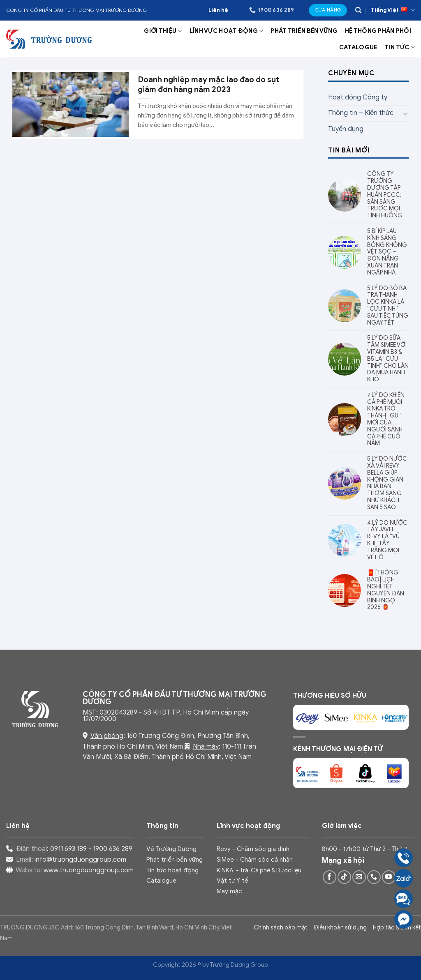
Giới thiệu (163, 31)
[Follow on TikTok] (344, 877)
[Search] (358, 10)
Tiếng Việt (393, 10)
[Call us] (374, 877)
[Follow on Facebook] (330, 877)
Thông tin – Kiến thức (361, 113)
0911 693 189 (68, 849)
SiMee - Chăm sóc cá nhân (255, 859)
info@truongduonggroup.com (80, 860)
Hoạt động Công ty (358, 97)
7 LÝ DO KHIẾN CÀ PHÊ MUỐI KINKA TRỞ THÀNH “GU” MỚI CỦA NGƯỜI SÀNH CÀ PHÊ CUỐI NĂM (386, 420)
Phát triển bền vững (304, 31)
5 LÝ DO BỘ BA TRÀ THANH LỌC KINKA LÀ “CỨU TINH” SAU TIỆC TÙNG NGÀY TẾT (388, 306)
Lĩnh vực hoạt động (227, 31)
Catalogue (358, 47)
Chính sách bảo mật (281, 927)
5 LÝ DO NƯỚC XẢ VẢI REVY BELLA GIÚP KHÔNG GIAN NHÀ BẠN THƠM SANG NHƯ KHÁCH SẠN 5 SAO (387, 483)
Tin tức (400, 47)
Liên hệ (218, 10)
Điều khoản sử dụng (340, 927)
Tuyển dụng (346, 129)
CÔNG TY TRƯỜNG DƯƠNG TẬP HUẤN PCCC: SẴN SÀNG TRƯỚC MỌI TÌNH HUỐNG (385, 195)
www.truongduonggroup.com (89, 870)
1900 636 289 (113, 849)
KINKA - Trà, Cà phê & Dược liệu (259, 870)
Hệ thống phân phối (378, 31)
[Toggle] (405, 113)
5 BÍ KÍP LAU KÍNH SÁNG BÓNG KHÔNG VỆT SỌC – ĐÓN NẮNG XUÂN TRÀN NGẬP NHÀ (387, 252)
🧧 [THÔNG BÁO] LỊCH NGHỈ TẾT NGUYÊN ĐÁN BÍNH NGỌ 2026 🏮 (386, 590)
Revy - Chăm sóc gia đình (253, 849)
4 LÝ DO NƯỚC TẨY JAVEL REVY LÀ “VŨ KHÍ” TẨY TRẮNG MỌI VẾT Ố (387, 540)
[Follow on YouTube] (389, 877)
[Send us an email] (359, 877)
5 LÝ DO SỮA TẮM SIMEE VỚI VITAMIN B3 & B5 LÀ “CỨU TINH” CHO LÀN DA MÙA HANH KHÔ (388, 359)
